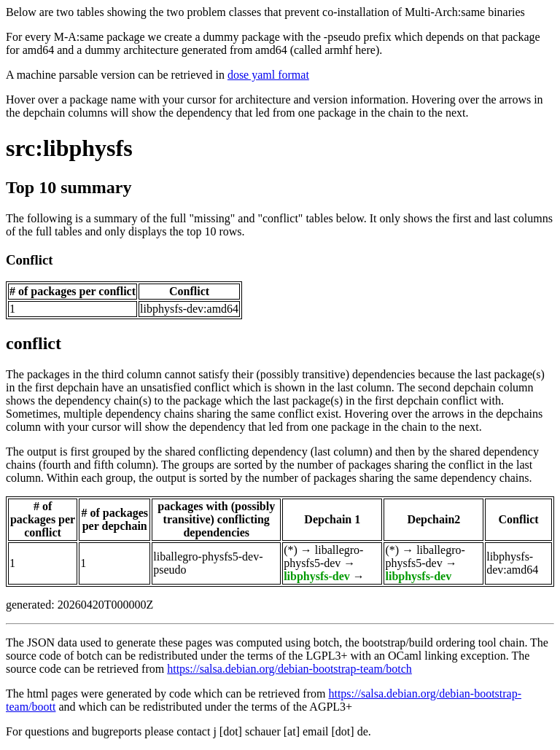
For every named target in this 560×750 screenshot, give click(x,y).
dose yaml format (268, 75)
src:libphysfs (69, 148)
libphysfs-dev (317, 576)
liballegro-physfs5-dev (323, 556)
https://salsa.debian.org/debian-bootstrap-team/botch (289, 669)
